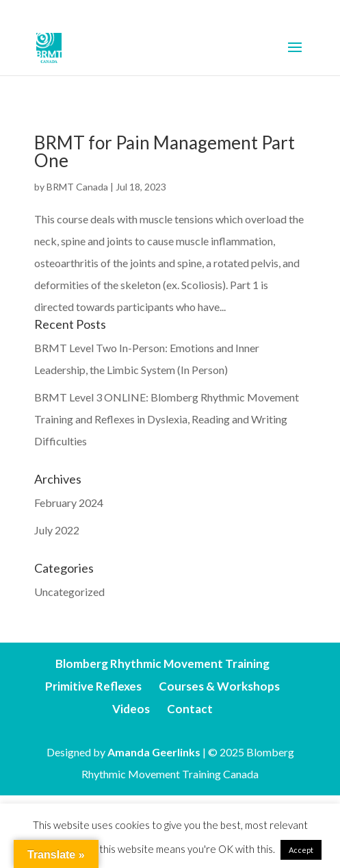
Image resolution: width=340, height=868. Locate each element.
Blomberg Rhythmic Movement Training (162, 664)
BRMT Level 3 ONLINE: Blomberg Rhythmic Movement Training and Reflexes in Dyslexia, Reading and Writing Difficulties (167, 419)
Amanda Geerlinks (154, 752)
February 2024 (69, 503)
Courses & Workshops (219, 686)
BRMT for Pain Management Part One (165, 151)
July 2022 (57, 530)
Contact (190, 709)
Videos (131, 709)
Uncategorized (69, 592)
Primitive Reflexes (93, 686)
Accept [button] (301, 850)
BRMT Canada (77, 187)
